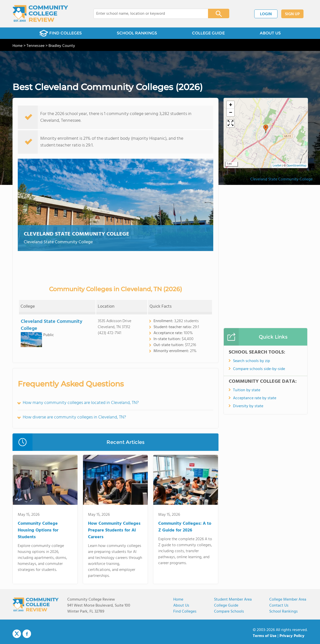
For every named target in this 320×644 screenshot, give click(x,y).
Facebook (27, 634)
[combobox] (147, 14)
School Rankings (283, 612)
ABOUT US (270, 33)
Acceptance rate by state (255, 398)
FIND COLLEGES (61, 33)
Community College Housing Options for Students (38, 530)
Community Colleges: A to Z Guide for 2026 (185, 527)
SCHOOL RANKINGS (137, 33)
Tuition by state (247, 390)
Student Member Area (233, 600)
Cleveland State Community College (76, 234)
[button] (266, 129)
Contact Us (279, 606)
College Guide (226, 606)
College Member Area (288, 600)
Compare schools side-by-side (259, 369)
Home (178, 600)
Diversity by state (248, 406)
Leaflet (277, 166)
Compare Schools (229, 612)
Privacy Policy (292, 636)
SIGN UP (292, 14)
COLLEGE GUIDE (208, 33)
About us (181, 606)
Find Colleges (185, 612)
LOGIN (266, 14)
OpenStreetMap (296, 166)
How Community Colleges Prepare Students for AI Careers (114, 530)
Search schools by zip (251, 361)
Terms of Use (265, 636)
